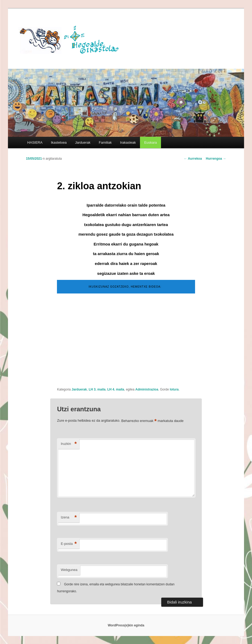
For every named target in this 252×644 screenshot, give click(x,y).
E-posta (69, 544)
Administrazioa (147, 389)
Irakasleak (128, 142)
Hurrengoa (216, 159)
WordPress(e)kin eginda (126, 625)
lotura (174, 389)
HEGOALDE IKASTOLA (71, 39)
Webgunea (69, 570)
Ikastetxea (59, 142)
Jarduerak (83, 142)
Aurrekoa (193, 159)
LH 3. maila (97, 389)
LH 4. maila (116, 389)
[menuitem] (150, 142)
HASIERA (35, 142)
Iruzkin (69, 444)
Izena (69, 518)
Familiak (105, 142)
